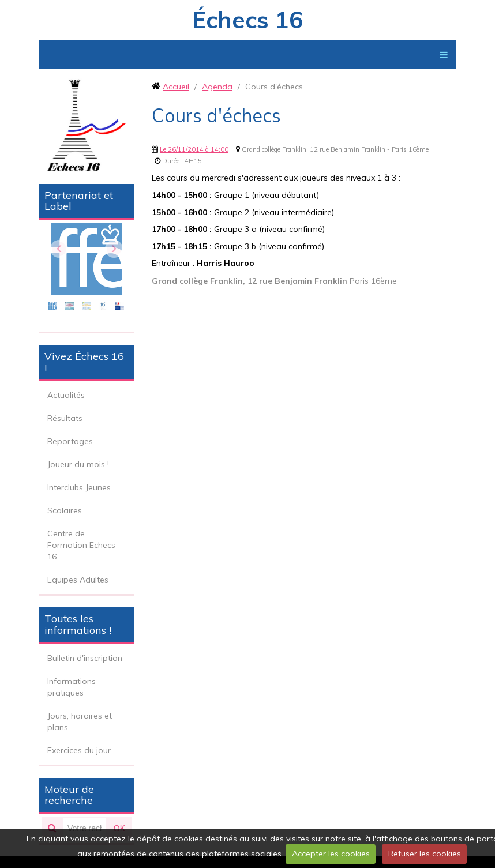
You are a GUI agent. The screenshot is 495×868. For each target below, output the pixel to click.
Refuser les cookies (425, 854)
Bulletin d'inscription (85, 658)
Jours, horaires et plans (80, 722)
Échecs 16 (247, 20)
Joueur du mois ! (78, 464)
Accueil (176, 87)
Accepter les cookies (331, 854)
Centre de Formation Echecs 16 (81, 545)
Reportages (70, 441)
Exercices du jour (79, 750)
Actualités (66, 395)
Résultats (65, 418)
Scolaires (65, 510)
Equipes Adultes (78, 580)
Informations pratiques (72, 687)
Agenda (217, 87)
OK (119, 828)
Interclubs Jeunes (79, 487)
